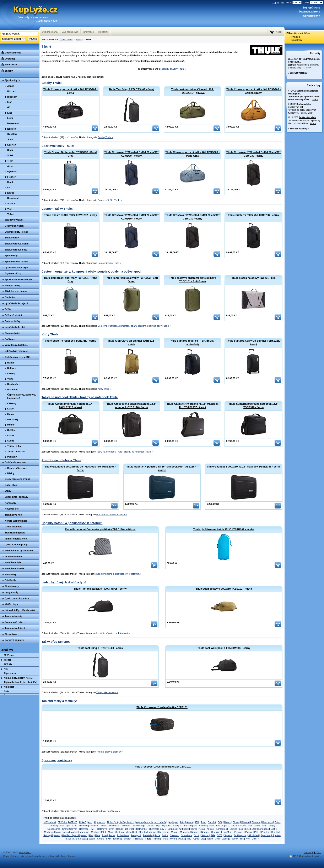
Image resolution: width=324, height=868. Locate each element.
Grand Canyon (70, 829)
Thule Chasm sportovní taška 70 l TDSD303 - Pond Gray (193, 154)
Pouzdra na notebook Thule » (112, 515)
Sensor (205, 835)
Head (119, 829)
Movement (164, 832)
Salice (165, 835)
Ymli (248, 839)
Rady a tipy (314, 85)
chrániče (71, 856)
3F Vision (63, 822)
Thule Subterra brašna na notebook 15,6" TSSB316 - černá (253, 406)
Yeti (242, 839)
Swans (101, 839)
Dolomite (125, 826)
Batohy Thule (51, 83)
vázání (29, 856)
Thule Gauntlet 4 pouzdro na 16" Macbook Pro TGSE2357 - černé (80, 468)
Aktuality (315, 53)
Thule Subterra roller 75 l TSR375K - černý (253, 215)
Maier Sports (62, 832)
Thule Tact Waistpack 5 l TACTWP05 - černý (100, 589)
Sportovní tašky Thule (57, 146)
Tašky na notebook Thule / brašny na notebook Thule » (124, 452)
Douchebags (138, 826)
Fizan (212, 826)
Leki (241, 829)
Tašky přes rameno (55, 642)
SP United (253, 835)
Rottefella (148, 835)
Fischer (203, 826)
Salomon (175, 835)
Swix (109, 839)
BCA (220, 822)
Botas (278, 822)
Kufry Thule (50, 334)
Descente (114, 826)
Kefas (202, 829)
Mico (110, 832)
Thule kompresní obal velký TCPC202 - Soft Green (131, 280)
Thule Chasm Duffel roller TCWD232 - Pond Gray (70, 154)
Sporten (277, 835)
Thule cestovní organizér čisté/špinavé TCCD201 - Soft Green (193, 280)
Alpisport (174, 822)
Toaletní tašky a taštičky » (109, 752)
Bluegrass (268, 822)
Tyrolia (165, 839)
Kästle (194, 829)
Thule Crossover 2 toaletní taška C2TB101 (162, 707)
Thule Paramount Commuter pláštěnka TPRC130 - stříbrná (100, 529)
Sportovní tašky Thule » (110, 200)
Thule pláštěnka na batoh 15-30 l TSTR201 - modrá (224, 529)
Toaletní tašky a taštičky (59, 701)
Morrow (153, 832)
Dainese (83, 826)
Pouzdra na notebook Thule (61, 460)
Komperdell (222, 829)
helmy (51, 856)
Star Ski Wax (80, 839)
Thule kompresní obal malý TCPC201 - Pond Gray (70, 280)
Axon (203, 822)
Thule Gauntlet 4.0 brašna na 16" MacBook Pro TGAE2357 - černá (192, 406)
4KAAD (83, 822)
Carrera (53, 826)
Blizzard (245, 822)
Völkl (217, 839)
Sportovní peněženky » (108, 811)
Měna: (294, 3)
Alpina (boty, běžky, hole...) (121, 822)
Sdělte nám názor (307, 117)
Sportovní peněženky (57, 760)
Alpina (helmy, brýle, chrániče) (152, 822)
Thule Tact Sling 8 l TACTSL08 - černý (131, 89)
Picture (249, 832)
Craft (75, 826)
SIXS (220, 835)
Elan (175, 826)
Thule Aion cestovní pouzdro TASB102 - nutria (224, 589)
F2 (181, 826)
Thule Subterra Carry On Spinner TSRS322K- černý (254, 343)
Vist (203, 839)
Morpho (143, 832)
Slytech (228, 835)
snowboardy (40, 856)
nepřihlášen (304, 33)
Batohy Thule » (105, 137)
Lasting (233, 829)
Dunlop (150, 826)
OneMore (227, 832)
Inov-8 (163, 829)
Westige (226, 839)
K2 (180, 829)
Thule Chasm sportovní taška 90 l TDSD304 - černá (71, 91)
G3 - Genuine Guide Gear (239, 826)
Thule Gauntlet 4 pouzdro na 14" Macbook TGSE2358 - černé (244, 467)
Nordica (195, 832)
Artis (182, 822)
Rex (91, 835)
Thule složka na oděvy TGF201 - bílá (253, 278)
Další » (256, 839)
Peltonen (239, 832)
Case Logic (64, 826)
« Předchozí (50, 822)
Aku (90, 822)
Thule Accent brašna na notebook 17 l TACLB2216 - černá (71, 406)
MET (104, 832)
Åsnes (190, 822)
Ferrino (188, 826)
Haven (111, 829)
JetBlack (172, 829)
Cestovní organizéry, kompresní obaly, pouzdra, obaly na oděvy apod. (91, 272)
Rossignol (136, 835)
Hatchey (101, 829)
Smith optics (240, 835)
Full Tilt (220, 826)
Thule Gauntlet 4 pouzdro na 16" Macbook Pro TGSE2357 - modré (162, 468)
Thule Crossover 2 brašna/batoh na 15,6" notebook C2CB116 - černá (132, 406)
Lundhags (263, 829)
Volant (210, 839)
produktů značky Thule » (173, 69)
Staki (69, 839)
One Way (216, 832)
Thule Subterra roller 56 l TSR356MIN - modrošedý (193, 343)
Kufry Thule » (104, 389)
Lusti (273, 829)
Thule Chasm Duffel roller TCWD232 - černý (71, 215)
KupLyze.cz (30, 15)
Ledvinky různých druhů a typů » (113, 633)
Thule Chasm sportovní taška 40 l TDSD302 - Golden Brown (253, 91)
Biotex (228, 822)
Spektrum (266, 835)
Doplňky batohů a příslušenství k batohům (72, 523)
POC (257, 832)
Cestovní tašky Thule (57, 209)
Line (247, 829)
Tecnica (117, 839)
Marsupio (84, 832)
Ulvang (174, 839)
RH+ (98, 835)
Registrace (297, 40)
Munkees (185, 832)
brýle (58, 856)
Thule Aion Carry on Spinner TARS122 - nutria (132, 343)
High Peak (129, 829)
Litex (254, 829)
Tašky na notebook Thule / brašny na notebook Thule (80, 397)
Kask (186, 829)
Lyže (22, 856)
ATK (197, 822)
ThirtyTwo (138, 839)
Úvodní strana (66, 40)
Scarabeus (187, 835)
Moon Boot (131, 832)
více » (309, 68)
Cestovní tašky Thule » (109, 263)
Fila (195, 826)
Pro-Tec (265, 832)
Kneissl (210, 829)
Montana (119, 832)
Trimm (156, 839)
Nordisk (205, 832)
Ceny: (313, 3)
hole (63, 856)
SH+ (213, 835)
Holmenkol (142, 829)
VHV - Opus (193, 839)
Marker (74, 832)
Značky (79, 40)
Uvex (182, 839)
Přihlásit (296, 37)
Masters (95, 832)
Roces (112, 835)
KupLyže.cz (25, 852)
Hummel (153, 829)
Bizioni (236, 822)
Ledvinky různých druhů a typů (64, 582)
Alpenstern (99, 822)
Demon (103, 826)
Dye (158, 826)
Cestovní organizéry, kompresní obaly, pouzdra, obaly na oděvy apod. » (134, 326)
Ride (104, 835)
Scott (197, 835)
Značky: (7, 650)
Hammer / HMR (87, 829)
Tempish (127, 839)
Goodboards (54, 829)
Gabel (257, 826)
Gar (264, 826)
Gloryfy (272, 826)
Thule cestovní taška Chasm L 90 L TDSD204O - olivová (193, 91)
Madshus (49, 832)
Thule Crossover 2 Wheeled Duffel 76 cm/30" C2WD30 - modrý (132, 154)
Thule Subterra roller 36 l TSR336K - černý (70, 341)
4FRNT (73, 822)
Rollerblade (123, 835)
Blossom (256, 822)
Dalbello (94, 826)
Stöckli (92, 839)
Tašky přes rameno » (107, 692)
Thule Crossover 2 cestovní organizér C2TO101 (162, 767)
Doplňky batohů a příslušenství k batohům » (119, 574)
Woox (235, 839)
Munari (174, 832)
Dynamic (167, 826)
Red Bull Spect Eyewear (75, 835)
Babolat (212, 822)
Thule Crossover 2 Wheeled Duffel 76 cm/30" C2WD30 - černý (253, 154)
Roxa (157, 835)
